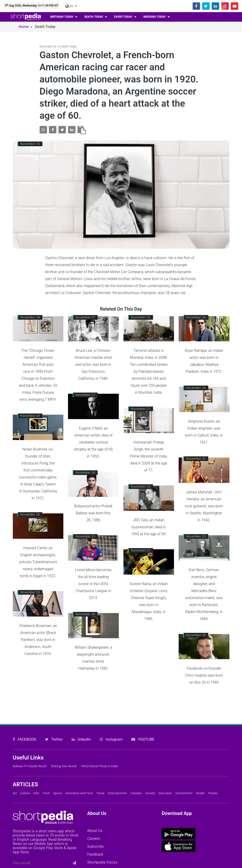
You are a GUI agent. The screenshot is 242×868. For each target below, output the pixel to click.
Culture (25, 749)
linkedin (81, 695)
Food (46, 749)
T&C (222, 852)
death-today (94, 17)
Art (15, 749)
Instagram (111, 695)
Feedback (95, 810)
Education (165, 749)
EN (69, 6)
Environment (184, 749)
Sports (58, 749)
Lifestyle (136, 749)
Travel (100, 749)
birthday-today (62, 17)
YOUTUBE (143, 695)
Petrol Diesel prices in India (99, 722)
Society (150, 749)
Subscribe (95, 802)
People (213, 749)
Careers (94, 794)
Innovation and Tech (79, 749)
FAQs (167, 852)
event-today (124, 17)
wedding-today (155, 17)
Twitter (54, 695)
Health (200, 749)
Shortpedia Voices (102, 818)
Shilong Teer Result (64, 722)
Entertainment (117, 749)
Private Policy (195, 852)
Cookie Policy (139, 852)
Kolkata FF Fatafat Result (30, 722)
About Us (95, 786)
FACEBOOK (25, 695)
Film (36, 749)
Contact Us (106, 852)
